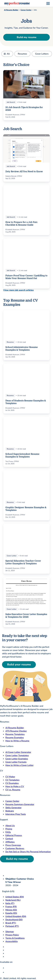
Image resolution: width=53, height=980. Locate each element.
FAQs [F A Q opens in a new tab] (8, 832)
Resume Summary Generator (20, 804)
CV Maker (10, 777)
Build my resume (27, 37)
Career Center (26, 10)
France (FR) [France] (11, 907)
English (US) (7, 891)
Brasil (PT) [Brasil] (11, 923)
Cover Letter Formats (16, 762)
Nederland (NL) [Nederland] (13, 900)
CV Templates (12, 780)
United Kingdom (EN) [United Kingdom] (16, 916)
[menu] (48, 4)
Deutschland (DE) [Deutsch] (14, 920)
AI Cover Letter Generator (18, 752)
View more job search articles (18, 290)
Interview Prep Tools (16, 814)
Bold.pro (10, 811)
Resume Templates (15, 734)
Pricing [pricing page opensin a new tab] (9, 829)
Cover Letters (42, 54)
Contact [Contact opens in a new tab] (9, 839)
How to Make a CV (15, 786)
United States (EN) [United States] (15, 897)
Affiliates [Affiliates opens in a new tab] (10, 842)
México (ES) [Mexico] (11, 910)
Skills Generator (13, 808)
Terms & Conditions (15, 938)
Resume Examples (15, 738)
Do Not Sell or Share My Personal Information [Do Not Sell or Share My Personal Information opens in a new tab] (28, 852)
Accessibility (12, 941)
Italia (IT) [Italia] (10, 903)
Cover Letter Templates (17, 755)
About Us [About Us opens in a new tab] (10, 826)
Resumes (22, 54)
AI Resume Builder (11, 10)
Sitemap (10, 932)
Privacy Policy (12, 935)
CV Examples (12, 783)
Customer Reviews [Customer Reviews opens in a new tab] (15, 848)
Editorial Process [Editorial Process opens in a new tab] (14, 835)
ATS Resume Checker (16, 731)
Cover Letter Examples (17, 759)
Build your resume (19, 665)
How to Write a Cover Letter (19, 765)
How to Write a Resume (17, 741)
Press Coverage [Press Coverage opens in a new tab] (13, 845)
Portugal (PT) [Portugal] (12, 926)
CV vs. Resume (13, 790)
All (8, 54)
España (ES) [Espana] (11, 913)
